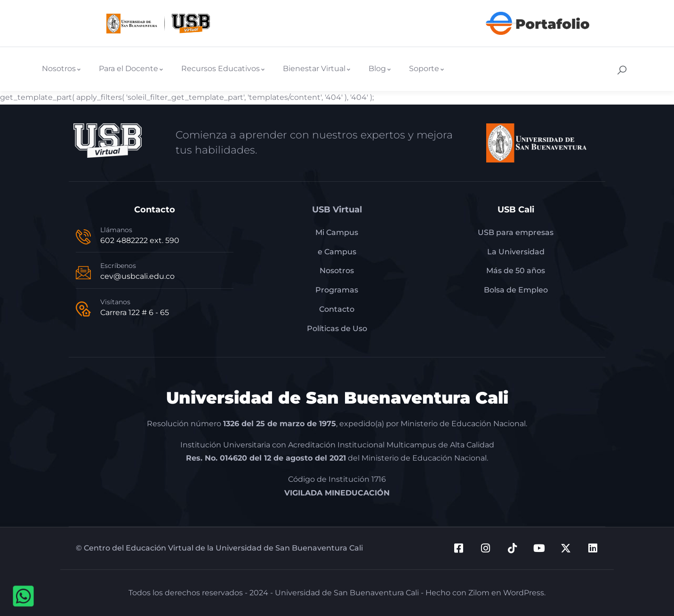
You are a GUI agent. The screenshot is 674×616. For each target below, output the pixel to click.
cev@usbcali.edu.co (137, 276)
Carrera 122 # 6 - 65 (135, 312)
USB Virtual (337, 210)
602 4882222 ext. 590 (140, 240)
